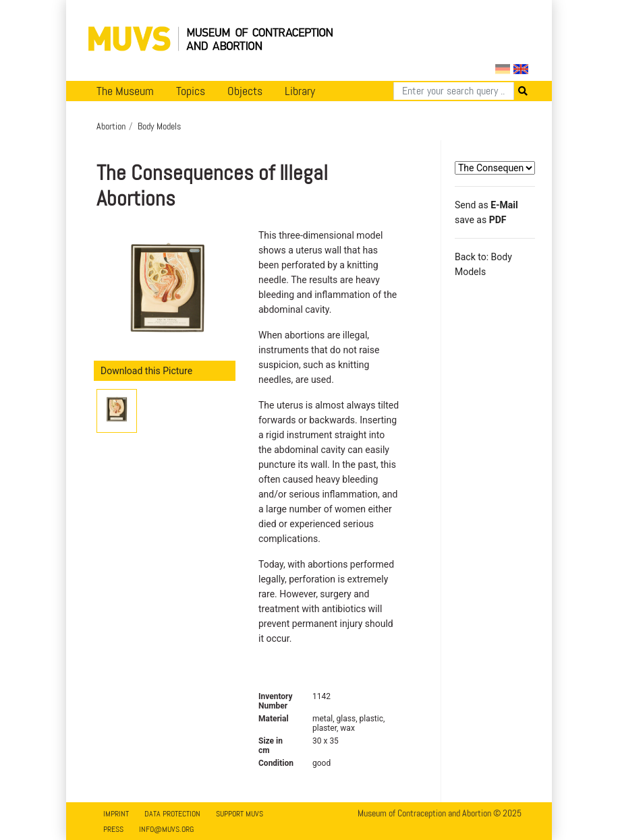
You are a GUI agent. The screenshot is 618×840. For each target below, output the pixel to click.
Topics (191, 91)
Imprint (116, 814)
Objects (245, 91)
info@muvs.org (166, 829)
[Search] (454, 91)
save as (480, 220)
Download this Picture (146, 371)
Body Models (159, 126)
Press (113, 829)
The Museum (125, 91)
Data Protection (172, 814)
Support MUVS (240, 814)
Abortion (111, 126)
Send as (486, 205)
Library (300, 91)
